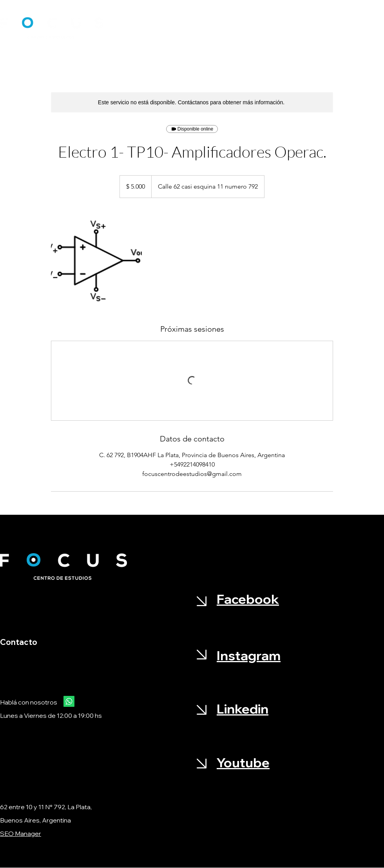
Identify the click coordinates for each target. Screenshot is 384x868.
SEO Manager (21, 833)
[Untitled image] (96, 261)
